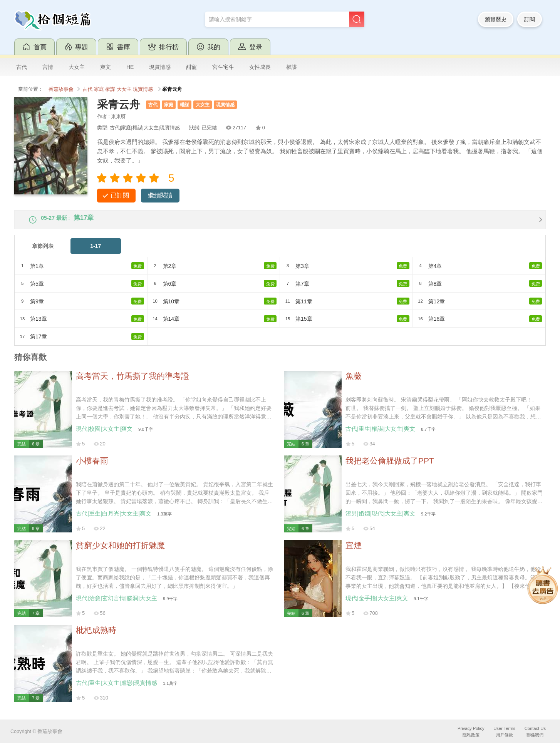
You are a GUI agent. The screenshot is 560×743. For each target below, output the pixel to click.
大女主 (77, 67)
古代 (22, 67)
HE (130, 67)
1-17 (96, 253)
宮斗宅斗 (223, 67)
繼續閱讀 (160, 195)
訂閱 (530, 19)
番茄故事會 (61, 89)
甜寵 (191, 67)
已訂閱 (120, 195)
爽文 (106, 67)
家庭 (99, 89)
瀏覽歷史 (496, 19)
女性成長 (260, 67)
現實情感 (160, 67)
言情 (48, 67)
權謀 (292, 67)
